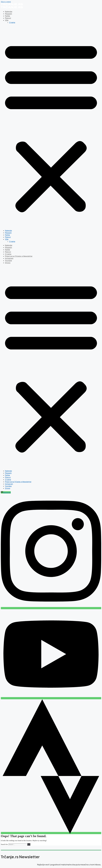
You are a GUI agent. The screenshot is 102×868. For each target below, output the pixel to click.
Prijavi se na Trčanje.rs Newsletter (19, 256)
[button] (51, 126)
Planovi (8, 18)
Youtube (8, 261)
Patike (7, 16)
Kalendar (9, 11)
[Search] (29, 844)
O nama (12, 22)
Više (7, 20)
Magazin (8, 14)
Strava (8, 263)
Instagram (9, 258)
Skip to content (6, 2)
